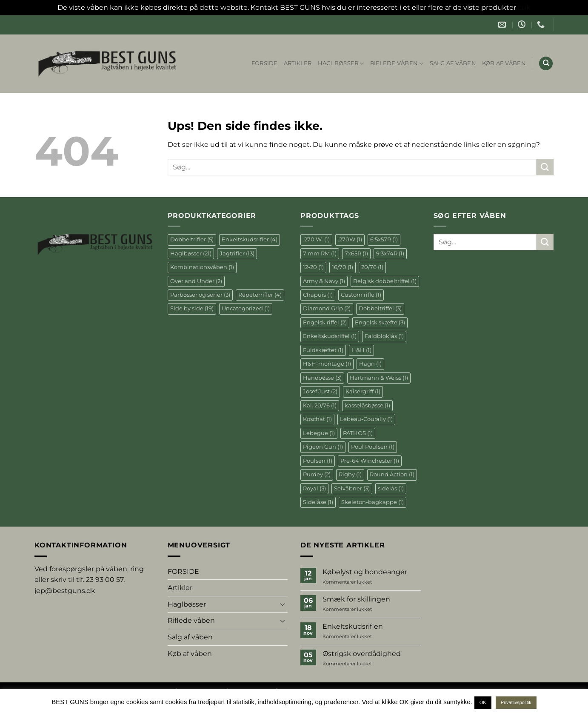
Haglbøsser (341, 64)
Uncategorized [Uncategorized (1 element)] (246, 308)
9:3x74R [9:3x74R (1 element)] (390, 253)
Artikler (298, 63)
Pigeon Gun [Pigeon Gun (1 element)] (323, 447)
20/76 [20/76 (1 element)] (372, 267)
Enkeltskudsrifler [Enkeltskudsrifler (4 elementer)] (250, 239)
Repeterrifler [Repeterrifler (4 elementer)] (260, 295)
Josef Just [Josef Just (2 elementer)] (320, 391)
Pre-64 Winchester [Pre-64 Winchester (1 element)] (370, 461)
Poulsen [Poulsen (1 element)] (318, 461)
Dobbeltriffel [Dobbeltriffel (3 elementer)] (380, 308)
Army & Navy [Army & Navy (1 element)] (324, 281)
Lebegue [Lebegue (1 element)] (319, 433)
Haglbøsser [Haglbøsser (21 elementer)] (191, 253)
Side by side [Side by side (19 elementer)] (192, 308)
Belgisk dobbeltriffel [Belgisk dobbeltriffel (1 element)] (385, 281)
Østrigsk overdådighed (362, 654)
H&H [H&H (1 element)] (361, 350)
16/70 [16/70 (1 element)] (343, 267)
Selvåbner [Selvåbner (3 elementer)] (352, 488)
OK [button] (483, 702)
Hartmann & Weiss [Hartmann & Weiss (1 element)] (379, 378)
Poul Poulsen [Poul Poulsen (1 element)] (373, 447)
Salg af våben (453, 63)
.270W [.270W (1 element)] (350, 239)
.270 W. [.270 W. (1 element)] (316, 239)
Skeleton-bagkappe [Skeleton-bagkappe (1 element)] (372, 502)
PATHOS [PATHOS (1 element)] (358, 433)
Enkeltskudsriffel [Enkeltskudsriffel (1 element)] (330, 336)
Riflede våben (397, 64)
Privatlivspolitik (516, 702)
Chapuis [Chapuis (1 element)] (318, 295)
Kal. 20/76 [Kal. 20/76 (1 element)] (320, 405)
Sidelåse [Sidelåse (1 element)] (318, 502)
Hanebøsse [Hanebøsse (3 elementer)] (322, 378)
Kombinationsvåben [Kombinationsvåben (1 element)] (202, 267)
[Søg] (546, 64)
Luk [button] (524, 7)
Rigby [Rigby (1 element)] (350, 474)
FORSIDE (265, 63)
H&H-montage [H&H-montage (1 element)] (327, 364)
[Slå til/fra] (283, 604)
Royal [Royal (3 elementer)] (314, 488)
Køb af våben (504, 63)
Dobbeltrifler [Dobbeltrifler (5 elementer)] (192, 239)
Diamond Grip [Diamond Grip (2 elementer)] (327, 308)
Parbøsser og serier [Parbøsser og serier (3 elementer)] (200, 295)
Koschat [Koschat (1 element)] (317, 419)
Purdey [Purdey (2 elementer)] (317, 474)
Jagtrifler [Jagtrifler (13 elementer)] (237, 253)
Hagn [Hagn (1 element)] (370, 364)
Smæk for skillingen (356, 599)
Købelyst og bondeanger (365, 572)
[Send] (545, 167)
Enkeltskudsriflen (353, 626)
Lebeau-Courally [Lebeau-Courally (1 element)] (366, 419)
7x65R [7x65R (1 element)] (356, 253)
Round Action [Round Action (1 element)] (392, 474)
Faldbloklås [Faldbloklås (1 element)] (384, 336)
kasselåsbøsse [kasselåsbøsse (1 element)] (367, 405)
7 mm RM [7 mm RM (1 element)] (320, 253)
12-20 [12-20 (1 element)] (313, 267)
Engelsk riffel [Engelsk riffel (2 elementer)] (325, 322)
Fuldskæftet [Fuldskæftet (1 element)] (323, 350)
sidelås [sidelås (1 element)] (391, 488)
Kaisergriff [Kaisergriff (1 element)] (363, 391)
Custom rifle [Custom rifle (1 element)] (361, 295)
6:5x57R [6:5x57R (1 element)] (384, 239)
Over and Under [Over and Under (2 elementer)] (196, 281)
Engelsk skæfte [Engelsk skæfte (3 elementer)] (380, 322)
